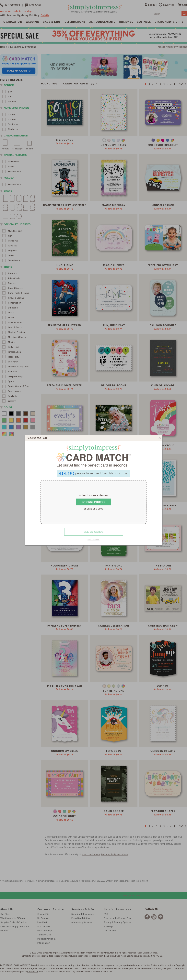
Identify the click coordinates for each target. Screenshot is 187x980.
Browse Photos (94, 502)
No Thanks (93, 539)
